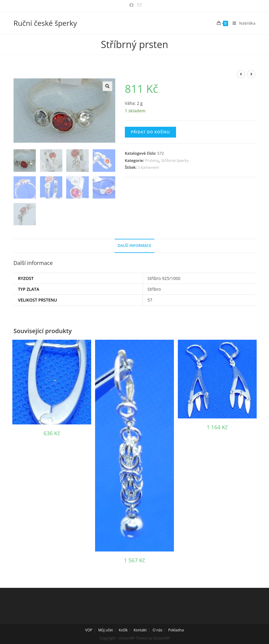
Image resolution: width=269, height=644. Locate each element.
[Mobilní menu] (242, 23)
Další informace (134, 245)
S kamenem (148, 167)
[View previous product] (241, 74)
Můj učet (106, 629)
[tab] (134, 245)
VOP (89, 629)
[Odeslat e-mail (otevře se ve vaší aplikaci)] (138, 5)
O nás (157, 629)
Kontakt (140, 629)
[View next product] (251, 74)
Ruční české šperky (45, 23)
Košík (123, 629)
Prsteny (152, 160)
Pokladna (176, 629)
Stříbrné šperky (175, 160)
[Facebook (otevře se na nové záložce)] (131, 5)
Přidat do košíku (150, 132)
